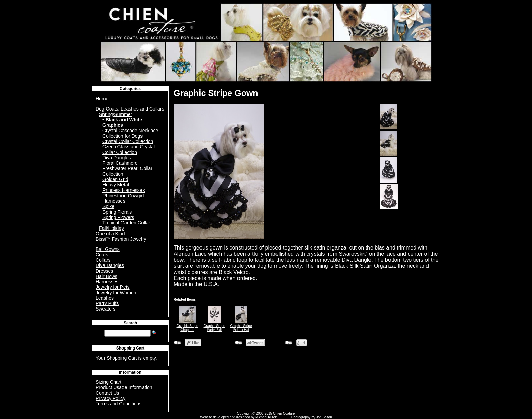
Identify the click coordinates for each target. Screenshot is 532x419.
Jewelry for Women (116, 293)
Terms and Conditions (119, 404)
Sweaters (106, 309)
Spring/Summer (116, 114)
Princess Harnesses (124, 190)
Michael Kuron (266, 417)
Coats (102, 255)
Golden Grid (115, 179)
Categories (130, 89)
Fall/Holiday (111, 228)
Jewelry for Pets (113, 287)
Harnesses (107, 282)
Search (130, 323)
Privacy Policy (110, 398)
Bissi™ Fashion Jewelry (121, 239)
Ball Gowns (108, 249)
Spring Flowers (118, 217)
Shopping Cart (130, 348)
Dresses (104, 271)
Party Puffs (107, 303)
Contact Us (107, 393)
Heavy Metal (116, 185)
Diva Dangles (117, 158)
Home (102, 99)
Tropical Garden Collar (126, 223)
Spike (108, 206)
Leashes (105, 298)
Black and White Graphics (122, 122)
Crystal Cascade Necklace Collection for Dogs (130, 133)
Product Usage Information (124, 387)
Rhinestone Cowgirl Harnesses (123, 198)
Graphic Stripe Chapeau (188, 328)
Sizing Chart (109, 382)
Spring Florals (117, 212)
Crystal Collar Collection (128, 141)
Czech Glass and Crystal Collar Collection (129, 149)
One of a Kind (110, 234)
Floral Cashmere (120, 163)
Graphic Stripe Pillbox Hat (241, 328)
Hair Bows (107, 276)
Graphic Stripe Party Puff (214, 328)
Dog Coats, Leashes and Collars (130, 109)
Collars (103, 260)
